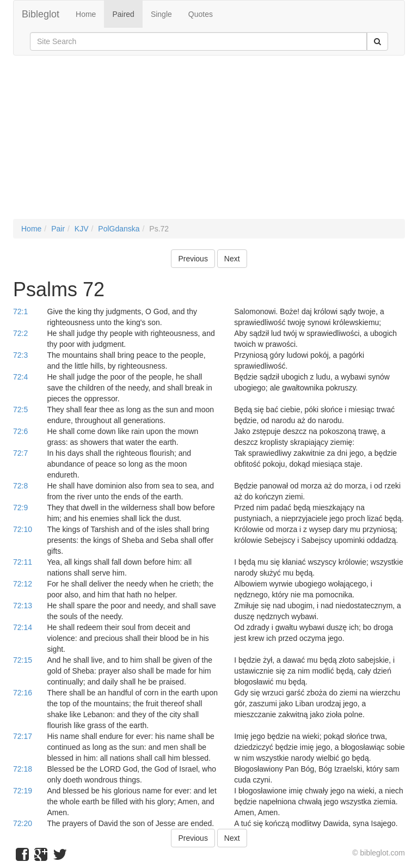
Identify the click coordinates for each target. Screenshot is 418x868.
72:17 (23, 736)
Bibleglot (41, 14)
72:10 (23, 529)
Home (86, 14)
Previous (193, 259)
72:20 (23, 823)
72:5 (20, 409)
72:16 (23, 693)
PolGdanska (119, 229)
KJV (82, 229)
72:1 (20, 311)
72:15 (23, 660)
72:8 (20, 486)
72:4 (20, 377)
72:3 (20, 355)
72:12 (23, 584)
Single (161, 14)
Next (232, 259)
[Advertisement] (209, 143)
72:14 (23, 627)
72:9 (20, 508)
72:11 (23, 562)
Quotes (201, 14)
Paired (123, 14)
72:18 (23, 769)
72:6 (20, 431)
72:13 (23, 606)
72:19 (23, 791)
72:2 (20, 333)
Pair (58, 229)
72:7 (20, 453)
